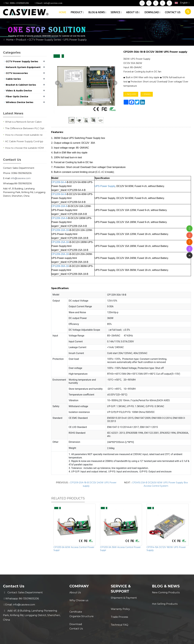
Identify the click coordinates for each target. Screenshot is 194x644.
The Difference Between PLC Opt (25, 128)
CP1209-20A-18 (60, 254)
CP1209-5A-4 (59, 182)
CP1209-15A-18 (60, 242)
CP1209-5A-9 (59, 194)
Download (152, 12)
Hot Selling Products (165, 599)
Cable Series (13, 79)
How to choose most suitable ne (24, 135)
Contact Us (76, 623)
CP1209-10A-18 (60, 230)
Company (79, 586)
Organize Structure (81, 611)
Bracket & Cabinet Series (21, 85)
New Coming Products (166, 592)
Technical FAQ (120, 616)
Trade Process (119, 610)
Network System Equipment (23, 67)
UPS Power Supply (75, 40)
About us (133, 12)
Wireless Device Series (20, 102)
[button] (83, 12)
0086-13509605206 (19, 3)
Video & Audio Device (19, 91)
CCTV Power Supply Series (45, 40)
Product (77, 12)
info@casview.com (53, 3)
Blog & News (97, 12)
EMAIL (147, 94)
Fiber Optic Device (17, 96)
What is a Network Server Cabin (23, 122)
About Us (75, 592)
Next (115, 83)
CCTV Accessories (17, 73)
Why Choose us (79, 599)
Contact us (173, 12)
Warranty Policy (120, 604)
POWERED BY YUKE (127, 639)
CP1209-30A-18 (60, 266)
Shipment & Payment (124, 598)
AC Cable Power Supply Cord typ (24, 141)
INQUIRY (131, 94)
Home (62, 12)
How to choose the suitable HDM (24, 148)
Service (116, 12)
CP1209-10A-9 (59, 206)
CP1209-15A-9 (59, 218)
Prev (57, 83)
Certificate (76, 605)
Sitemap (145, 639)
